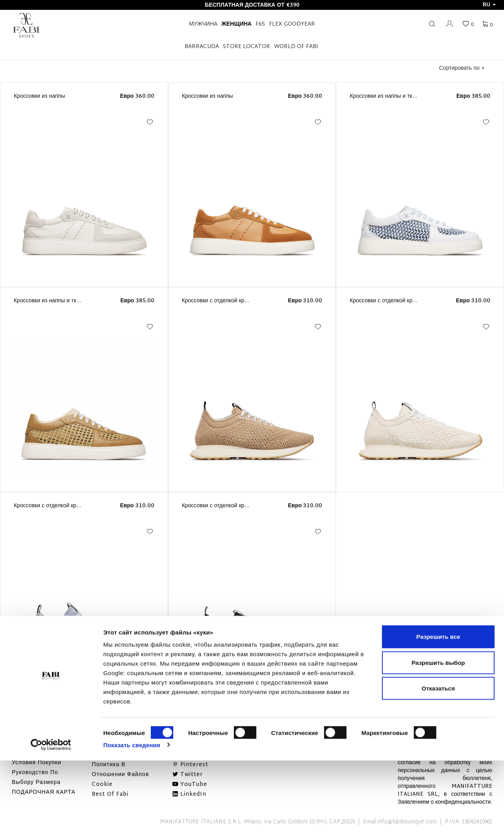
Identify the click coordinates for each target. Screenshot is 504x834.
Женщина (236, 24)
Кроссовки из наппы (39, 96)
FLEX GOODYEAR (292, 24)
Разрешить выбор (438, 736)
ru (489, 5)
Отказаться (438, 762)
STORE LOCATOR (246, 47)
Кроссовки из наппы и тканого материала (403, 96)
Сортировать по (462, 68)
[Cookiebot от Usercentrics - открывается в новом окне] (51, 819)
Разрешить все (438, 710)
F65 (260, 24)
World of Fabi (296, 47)
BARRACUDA (202, 47)
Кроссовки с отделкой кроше (219, 301)
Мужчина (203, 24)
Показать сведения (132, 818)
